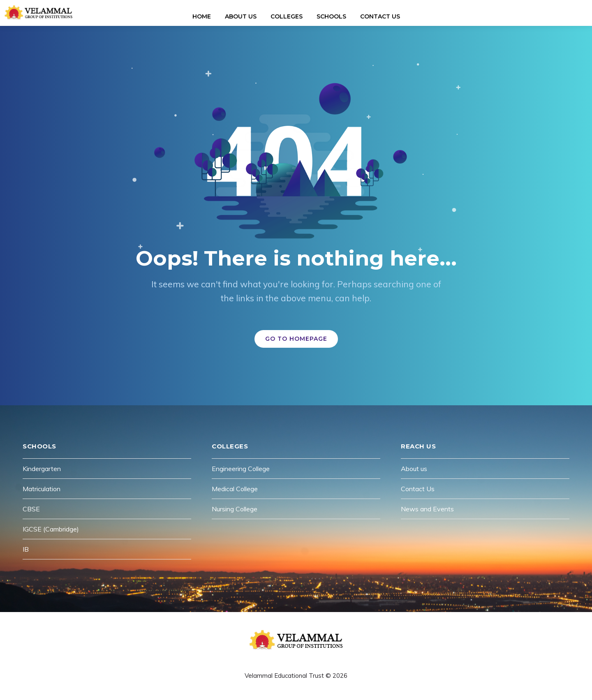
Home (202, 16)
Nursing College (235, 509)
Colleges (287, 16)
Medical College (235, 489)
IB (26, 549)
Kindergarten (42, 469)
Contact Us (380, 16)
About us (414, 469)
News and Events (427, 509)
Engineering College (241, 469)
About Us (241, 16)
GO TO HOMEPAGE (296, 339)
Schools (331, 16)
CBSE (31, 509)
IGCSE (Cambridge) (51, 529)
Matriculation (42, 489)
